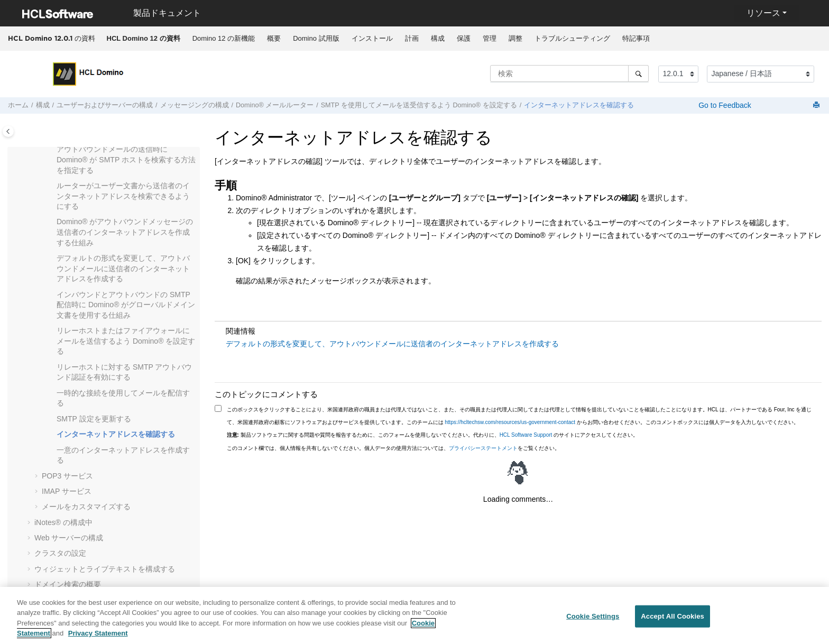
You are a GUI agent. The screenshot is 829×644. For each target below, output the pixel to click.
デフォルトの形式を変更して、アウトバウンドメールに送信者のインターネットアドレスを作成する (123, 268)
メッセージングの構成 (195, 105)
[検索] (638, 73)
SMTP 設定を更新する (94, 419)
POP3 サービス (67, 476)
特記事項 (636, 38)
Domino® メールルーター (275, 105)
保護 (464, 38)
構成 (438, 38)
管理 (490, 38)
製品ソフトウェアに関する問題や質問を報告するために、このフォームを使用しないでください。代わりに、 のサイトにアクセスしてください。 (433, 435)
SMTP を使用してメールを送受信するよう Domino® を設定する (419, 105)
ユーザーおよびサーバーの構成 (105, 105)
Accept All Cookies (673, 619)
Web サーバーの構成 (69, 538)
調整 (515, 38)
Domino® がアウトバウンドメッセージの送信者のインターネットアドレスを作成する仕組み (125, 232)
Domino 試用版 (316, 38)
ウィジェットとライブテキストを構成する (105, 569)
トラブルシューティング (572, 38)
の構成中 (63, 522)
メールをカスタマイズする (86, 507)
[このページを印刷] (817, 105)
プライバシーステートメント (483, 448)
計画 (412, 38)
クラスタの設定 (60, 553)
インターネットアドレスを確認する (579, 105)
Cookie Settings (593, 619)
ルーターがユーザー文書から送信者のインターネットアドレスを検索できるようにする (123, 196)
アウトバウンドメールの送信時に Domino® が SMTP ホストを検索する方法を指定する (126, 159)
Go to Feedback (724, 105)
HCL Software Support (526, 435)
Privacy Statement (98, 636)
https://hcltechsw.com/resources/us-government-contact (510, 422)
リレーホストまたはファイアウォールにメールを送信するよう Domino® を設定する (126, 341)
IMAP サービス (67, 491)
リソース (763, 13)
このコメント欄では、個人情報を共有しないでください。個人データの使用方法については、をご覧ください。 (393, 448)
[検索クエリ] (569, 73)
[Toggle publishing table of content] (8, 131)
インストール (372, 38)
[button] (52, 150)
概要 (274, 38)
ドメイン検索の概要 (68, 584)
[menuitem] (143, 39)
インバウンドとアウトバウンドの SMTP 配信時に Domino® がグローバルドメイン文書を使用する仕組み (126, 305)
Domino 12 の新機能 (224, 38)
